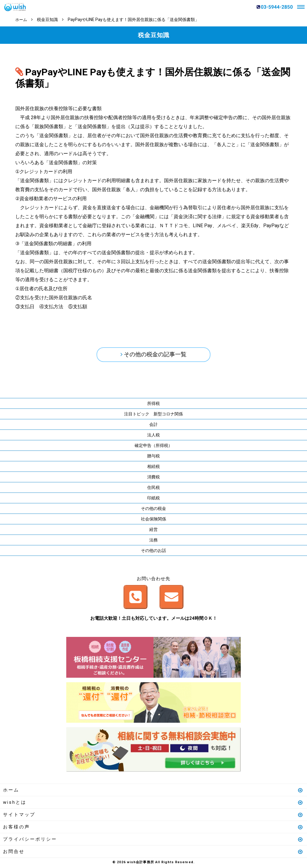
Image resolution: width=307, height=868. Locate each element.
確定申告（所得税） (153, 447)
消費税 (153, 478)
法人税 (153, 436)
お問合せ (153, 853)
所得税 (153, 405)
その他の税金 (153, 510)
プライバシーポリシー (153, 840)
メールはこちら (171, 598)
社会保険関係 (153, 520)
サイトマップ (153, 816)
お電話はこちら (136, 598)
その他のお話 (153, 552)
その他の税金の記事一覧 (155, 355)
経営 (153, 531)
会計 (153, 426)
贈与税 (153, 457)
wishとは (153, 803)
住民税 (153, 489)
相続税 (153, 468)
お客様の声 (153, 828)
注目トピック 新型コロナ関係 (153, 415)
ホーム (153, 791)
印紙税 (153, 499)
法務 (153, 541)
